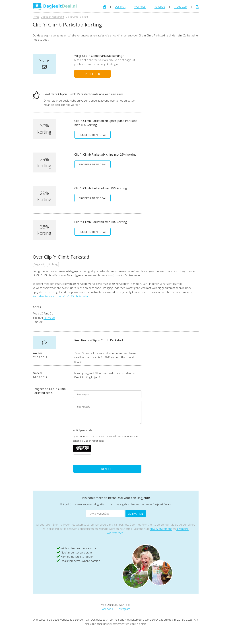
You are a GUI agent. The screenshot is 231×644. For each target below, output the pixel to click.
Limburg (53, 264)
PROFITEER (92, 74)
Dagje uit (120, 7)
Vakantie (160, 7)
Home (36, 17)
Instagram (124, 609)
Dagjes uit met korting (52, 17)
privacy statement (161, 529)
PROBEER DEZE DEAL (92, 135)
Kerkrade (49, 318)
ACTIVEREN (136, 514)
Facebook (107, 609)
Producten (180, 7)
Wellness (140, 7)
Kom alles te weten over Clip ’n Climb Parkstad (61, 296)
